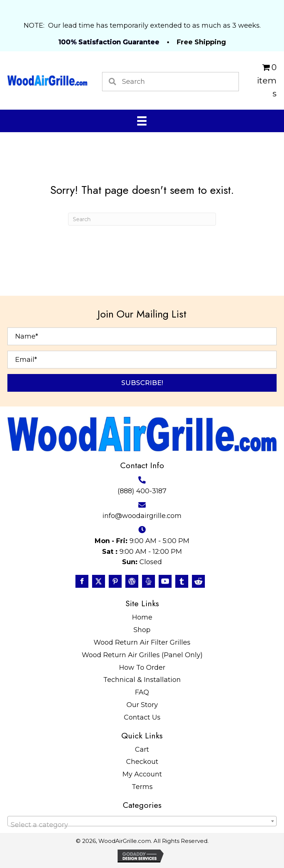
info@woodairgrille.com (142, 516)
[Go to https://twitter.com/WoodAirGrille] (99, 581)
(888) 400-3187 (142, 491)
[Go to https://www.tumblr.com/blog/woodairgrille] (182, 581)
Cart (142, 749)
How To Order (142, 668)
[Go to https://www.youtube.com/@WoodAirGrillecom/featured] (165, 581)
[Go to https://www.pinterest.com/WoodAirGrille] (115, 581)
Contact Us (142, 717)
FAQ (142, 692)
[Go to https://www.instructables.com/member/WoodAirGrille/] (148, 581)
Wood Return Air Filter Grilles (142, 642)
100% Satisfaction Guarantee (109, 42)
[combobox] (142, 821)
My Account (142, 774)
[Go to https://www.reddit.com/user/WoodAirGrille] (198, 581)
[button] (142, 383)
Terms (142, 787)
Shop (142, 630)
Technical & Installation (142, 680)
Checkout (142, 762)
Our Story (142, 705)
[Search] (142, 219)
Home (142, 617)
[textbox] (142, 825)
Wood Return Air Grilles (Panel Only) (142, 655)
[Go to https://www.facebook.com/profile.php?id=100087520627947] (82, 581)
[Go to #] (132, 581)
